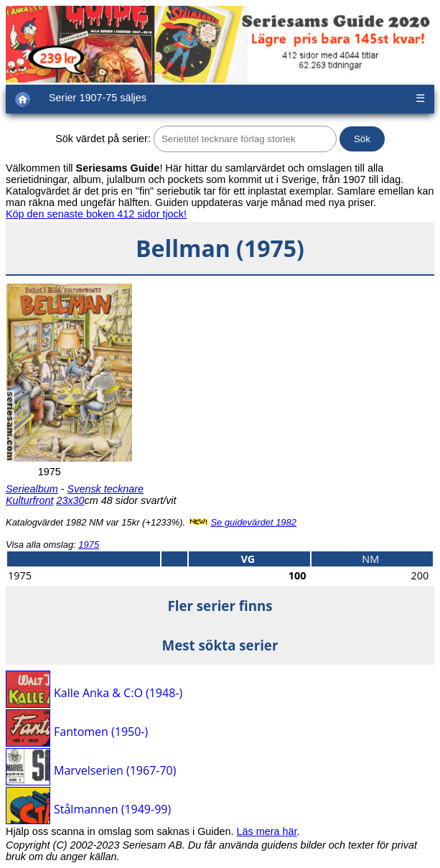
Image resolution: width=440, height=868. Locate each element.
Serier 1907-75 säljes (98, 98)
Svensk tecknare (106, 489)
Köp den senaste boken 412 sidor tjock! (96, 214)
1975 (89, 545)
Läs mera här (267, 831)
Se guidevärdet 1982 (253, 522)
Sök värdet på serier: (103, 139)
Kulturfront (29, 500)
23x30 (70, 500)
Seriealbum (32, 489)
